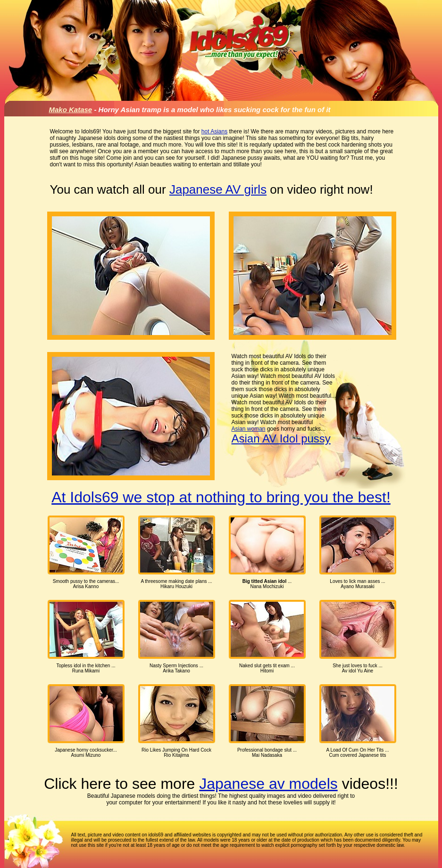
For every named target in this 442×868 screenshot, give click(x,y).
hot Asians (214, 131)
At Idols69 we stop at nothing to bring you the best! (221, 497)
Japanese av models (268, 784)
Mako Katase (71, 110)
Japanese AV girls (218, 189)
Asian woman (249, 429)
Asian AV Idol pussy (281, 438)
